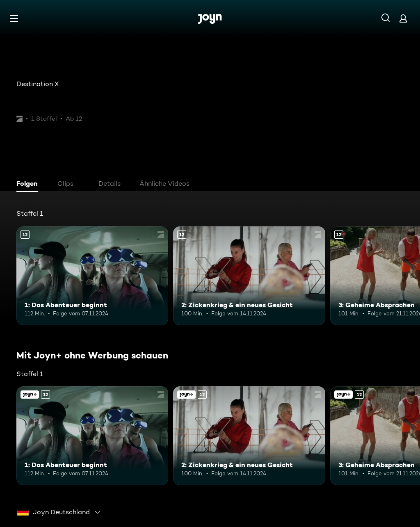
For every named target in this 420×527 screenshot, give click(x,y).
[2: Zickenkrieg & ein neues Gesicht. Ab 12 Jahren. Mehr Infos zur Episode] (249, 276)
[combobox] (59, 512)
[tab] (29, 185)
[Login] (403, 18)
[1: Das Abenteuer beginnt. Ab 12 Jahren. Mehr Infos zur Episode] (92, 276)
